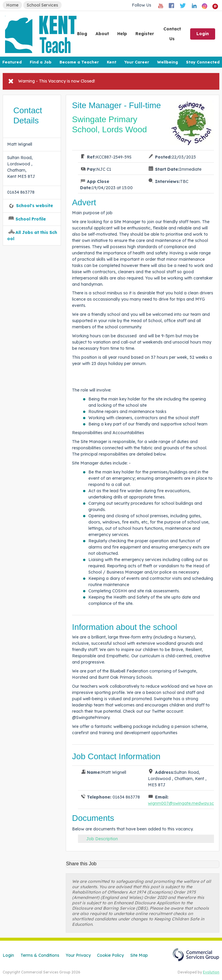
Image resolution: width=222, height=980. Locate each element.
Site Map (139, 955)
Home (12, 5)
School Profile (31, 219)
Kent (112, 62)
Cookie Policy (110, 955)
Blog (82, 34)
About (102, 34)
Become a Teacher (79, 62)
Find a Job (41, 62)
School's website (35, 206)
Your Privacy (78, 955)
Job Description (102, 839)
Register (145, 34)
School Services (42, 5)
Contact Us (172, 34)
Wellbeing (168, 62)
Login (203, 34)
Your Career (137, 62)
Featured (12, 62)
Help (122, 34)
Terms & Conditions (40, 955)
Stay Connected (203, 62)
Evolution (211, 972)
